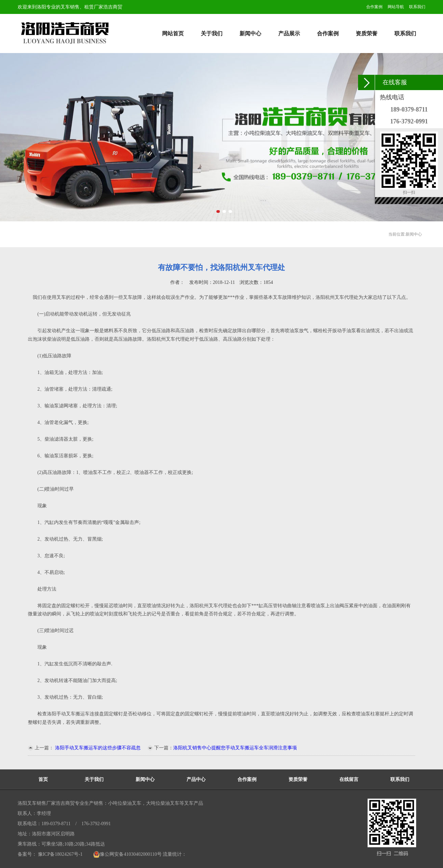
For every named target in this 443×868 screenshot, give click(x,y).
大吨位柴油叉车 (163, 803)
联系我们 (417, 7)
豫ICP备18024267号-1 (60, 854)
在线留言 (349, 779)
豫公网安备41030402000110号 (127, 854)
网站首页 (173, 33)
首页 (43, 779)
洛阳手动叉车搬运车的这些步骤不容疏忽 (97, 748)
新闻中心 (250, 33)
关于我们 (212, 33)
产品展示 (289, 33)
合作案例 (374, 7)
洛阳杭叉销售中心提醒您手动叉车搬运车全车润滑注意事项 (235, 748)
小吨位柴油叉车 (125, 803)
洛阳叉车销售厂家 (37, 803)
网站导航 (396, 7)
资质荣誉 (367, 33)
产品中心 (196, 779)
